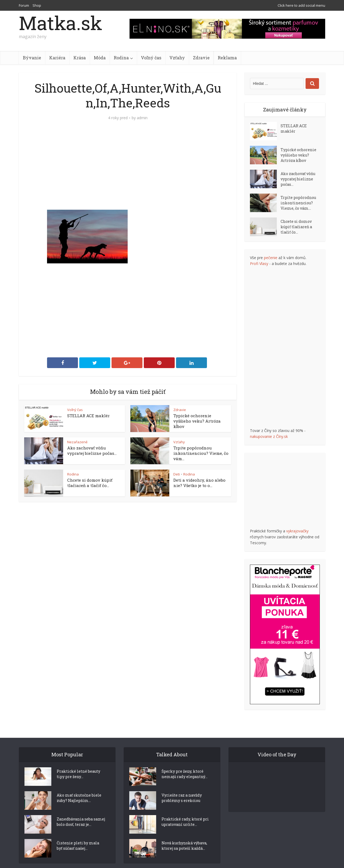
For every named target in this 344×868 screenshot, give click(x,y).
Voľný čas (151, 58)
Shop (37, 5)
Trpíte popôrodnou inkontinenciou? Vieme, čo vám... (201, 453)
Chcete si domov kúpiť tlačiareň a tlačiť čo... (90, 483)
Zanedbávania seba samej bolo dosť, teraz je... (81, 812)
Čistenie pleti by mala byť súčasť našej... (78, 836)
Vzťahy (177, 58)
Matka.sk (60, 23)
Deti (177, 474)
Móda (100, 58)
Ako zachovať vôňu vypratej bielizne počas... (92, 451)
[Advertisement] (128, 169)
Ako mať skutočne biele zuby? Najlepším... (79, 788)
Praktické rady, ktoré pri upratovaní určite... (185, 812)
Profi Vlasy (259, 264)
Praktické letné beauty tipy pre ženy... (78, 765)
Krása (80, 58)
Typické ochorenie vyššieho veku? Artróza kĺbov (197, 421)
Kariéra (57, 58)
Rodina (121, 58)
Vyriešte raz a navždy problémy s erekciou (182, 788)
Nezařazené (77, 442)
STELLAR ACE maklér (88, 416)
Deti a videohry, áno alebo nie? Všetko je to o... (199, 483)
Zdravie (201, 58)
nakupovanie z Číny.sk (269, 436)
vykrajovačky (297, 531)
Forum (24, 5)
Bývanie (32, 58)
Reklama (227, 58)
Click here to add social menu (301, 5)
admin (142, 118)
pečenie (271, 258)
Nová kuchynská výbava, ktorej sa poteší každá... (184, 836)
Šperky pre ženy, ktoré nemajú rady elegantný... (184, 765)
